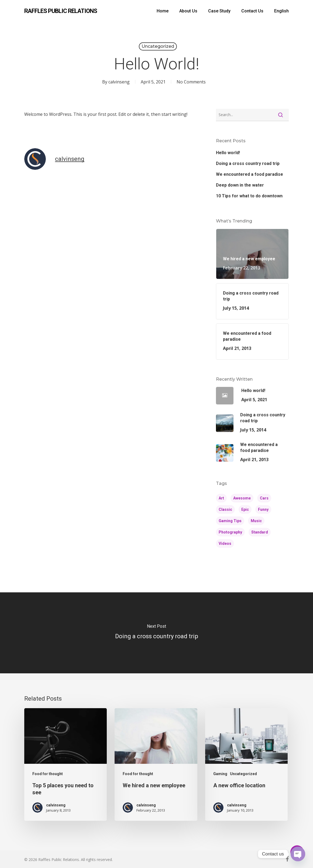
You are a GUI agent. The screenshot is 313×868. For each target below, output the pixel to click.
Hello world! (228, 153)
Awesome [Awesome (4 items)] (242, 498)
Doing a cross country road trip (248, 163)
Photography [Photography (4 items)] (230, 532)
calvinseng (119, 82)
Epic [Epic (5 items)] (245, 509)
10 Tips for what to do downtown (249, 196)
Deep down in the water (240, 185)
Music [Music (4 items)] (256, 521)
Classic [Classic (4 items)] (225, 509)
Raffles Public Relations (61, 11)
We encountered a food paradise (250, 174)
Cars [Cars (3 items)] (264, 498)
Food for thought (48, 774)
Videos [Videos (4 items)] (225, 543)
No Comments (191, 82)
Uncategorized (158, 46)
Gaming (220, 774)
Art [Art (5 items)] (221, 498)
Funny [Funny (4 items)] (263, 509)
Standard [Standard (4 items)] (260, 532)
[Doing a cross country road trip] (156, 633)
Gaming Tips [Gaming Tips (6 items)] (230, 521)
